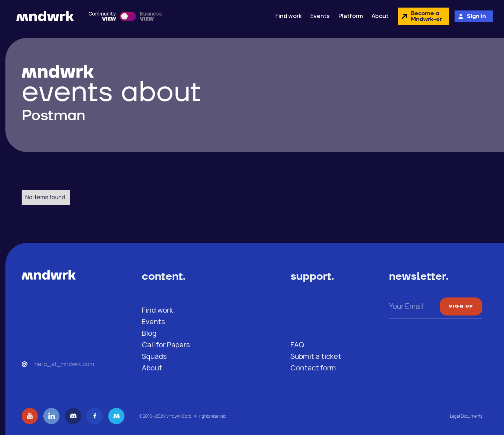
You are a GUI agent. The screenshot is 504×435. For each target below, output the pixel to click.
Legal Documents (466, 416)
